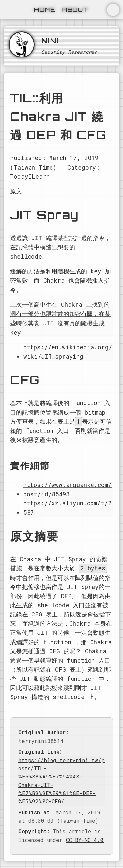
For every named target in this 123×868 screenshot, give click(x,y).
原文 (16, 191)
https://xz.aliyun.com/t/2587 (67, 508)
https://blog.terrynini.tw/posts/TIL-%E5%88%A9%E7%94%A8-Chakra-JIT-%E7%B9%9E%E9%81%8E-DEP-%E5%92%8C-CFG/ (61, 781)
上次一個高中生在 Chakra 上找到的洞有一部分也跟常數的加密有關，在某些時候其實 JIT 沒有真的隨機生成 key (60, 318)
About (76, 9)
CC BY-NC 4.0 (85, 840)
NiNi (50, 41)
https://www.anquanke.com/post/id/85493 (67, 490)
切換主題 (113, 10)
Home (45, 9)
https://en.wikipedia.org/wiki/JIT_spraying (68, 352)
